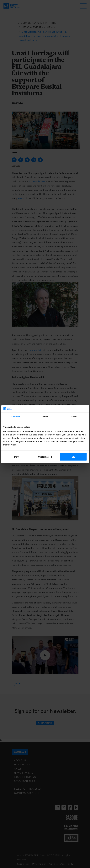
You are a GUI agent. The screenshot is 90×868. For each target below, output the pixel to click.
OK (73, 457)
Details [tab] (45, 417)
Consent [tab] (16, 417)
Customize (45, 457)
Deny (17, 457)
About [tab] (74, 417)
